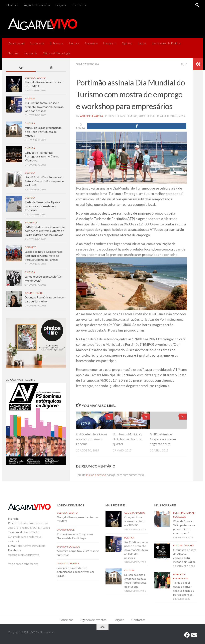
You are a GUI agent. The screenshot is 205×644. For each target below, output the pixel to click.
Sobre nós (12, 5)
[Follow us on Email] (194, 635)
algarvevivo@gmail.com (32, 545)
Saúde (142, 43)
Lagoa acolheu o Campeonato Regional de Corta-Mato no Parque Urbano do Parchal (44, 256)
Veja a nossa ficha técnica (23, 563)
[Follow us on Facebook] (187, 635)
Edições (61, 5)
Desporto (110, 43)
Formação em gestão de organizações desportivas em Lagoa (75, 572)
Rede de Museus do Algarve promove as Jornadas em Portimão (42, 206)
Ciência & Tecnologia (56, 53)
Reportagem (16, 43)
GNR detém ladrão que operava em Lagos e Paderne (92, 439)
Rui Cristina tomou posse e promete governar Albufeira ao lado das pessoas (44, 107)
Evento (41, 78)
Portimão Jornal (184, 513)
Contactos (79, 5)
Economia (31, 53)
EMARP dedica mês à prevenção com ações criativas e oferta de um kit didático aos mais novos (45, 231)
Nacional (13, 53)
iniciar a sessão (96, 475)
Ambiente (91, 43)
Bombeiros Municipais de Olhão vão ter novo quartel (128, 439)
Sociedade (37, 43)
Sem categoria (88, 64)
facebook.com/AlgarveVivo (24, 554)
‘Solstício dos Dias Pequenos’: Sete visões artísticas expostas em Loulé (45, 181)
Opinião (127, 43)
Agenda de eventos (37, 5)
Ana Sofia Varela (92, 116)
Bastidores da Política (166, 43)
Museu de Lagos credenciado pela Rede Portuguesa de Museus (43, 132)
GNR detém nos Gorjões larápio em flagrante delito (163, 439)
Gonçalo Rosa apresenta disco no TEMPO (134, 521)
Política (30, 98)
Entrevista (57, 43)
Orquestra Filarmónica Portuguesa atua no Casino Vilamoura (42, 156)
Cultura (74, 43)
